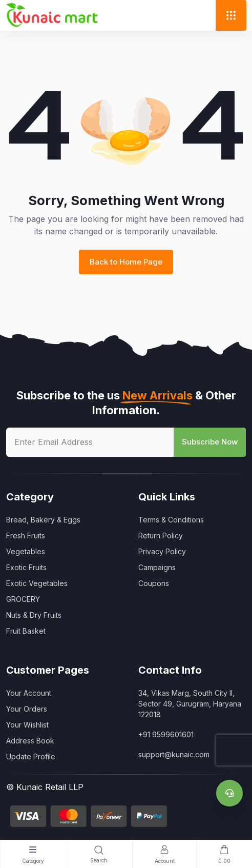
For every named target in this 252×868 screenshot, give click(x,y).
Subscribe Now (210, 442)
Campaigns (157, 567)
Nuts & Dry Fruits (34, 615)
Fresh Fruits (26, 536)
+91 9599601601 (166, 734)
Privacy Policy (162, 551)
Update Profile (31, 756)
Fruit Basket (26, 631)
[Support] (229, 793)
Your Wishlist (27, 725)
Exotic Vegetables (37, 583)
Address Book (30, 741)
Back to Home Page (126, 262)
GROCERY (23, 599)
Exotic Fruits (26, 567)
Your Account (29, 693)
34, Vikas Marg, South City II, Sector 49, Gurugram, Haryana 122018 (190, 704)
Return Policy (161, 536)
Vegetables (26, 551)
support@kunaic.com (174, 754)
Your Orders (27, 709)
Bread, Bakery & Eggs (43, 520)
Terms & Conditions (171, 520)
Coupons (154, 583)
